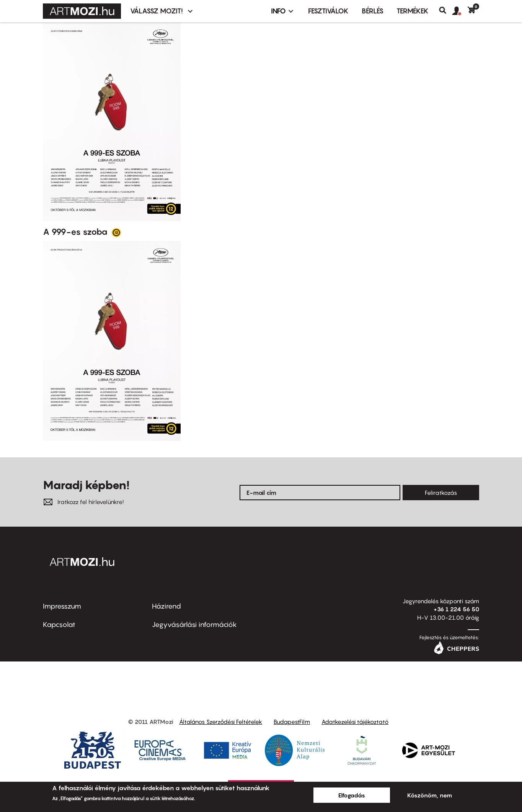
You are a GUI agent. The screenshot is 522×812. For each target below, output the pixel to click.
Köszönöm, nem (430, 795)
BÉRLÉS (373, 11)
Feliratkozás (441, 493)
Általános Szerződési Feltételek (221, 722)
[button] (460, 11)
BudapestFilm (292, 722)
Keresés (446, 10)
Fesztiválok (328, 11)
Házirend (166, 606)
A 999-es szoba (76, 232)
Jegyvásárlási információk (194, 625)
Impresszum (62, 606)
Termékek (413, 11)
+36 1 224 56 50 (456, 609)
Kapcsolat (59, 625)
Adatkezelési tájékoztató (355, 722)
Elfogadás (352, 795)
